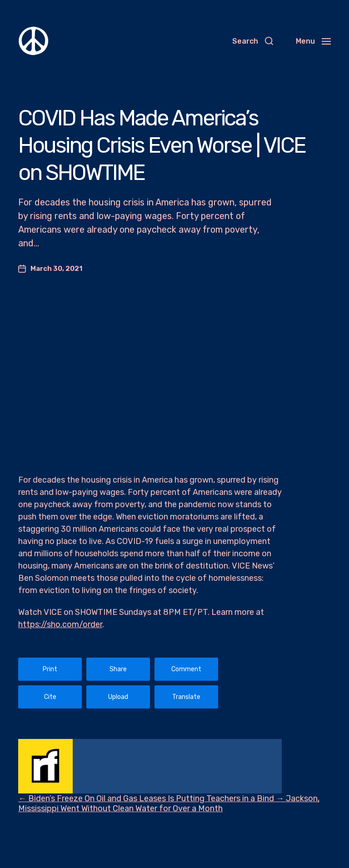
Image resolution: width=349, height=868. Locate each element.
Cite (50, 697)
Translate (186, 697)
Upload (118, 697)
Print (50, 669)
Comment (186, 669)
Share (118, 669)
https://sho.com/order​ (60, 624)
